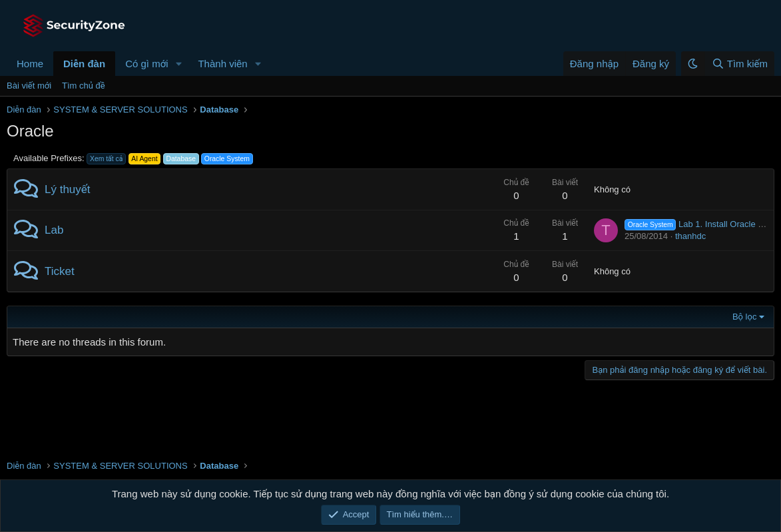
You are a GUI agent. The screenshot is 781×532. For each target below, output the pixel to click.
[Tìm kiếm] (739, 64)
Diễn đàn (84, 64)
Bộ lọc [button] (745, 317)
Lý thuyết (68, 189)
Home (30, 64)
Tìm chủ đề (84, 86)
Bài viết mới (29, 86)
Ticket (60, 271)
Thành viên (222, 64)
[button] (178, 64)
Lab (54, 230)
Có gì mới (146, 64)
